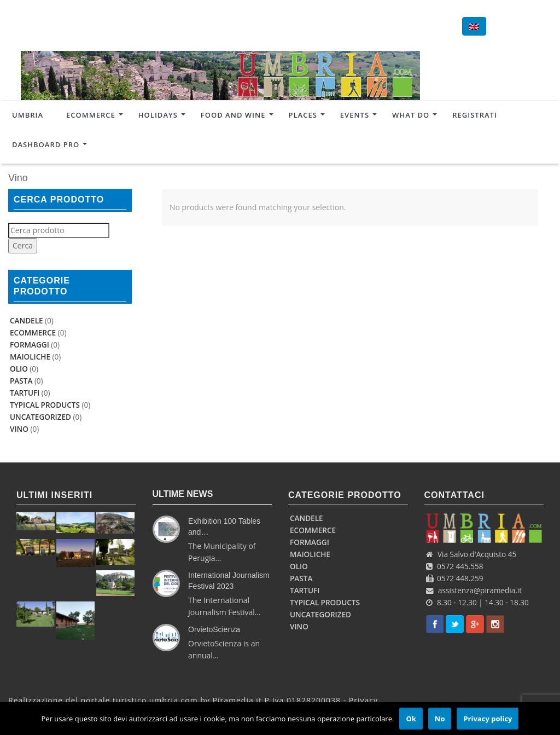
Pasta (21, 381)
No (440, 719)
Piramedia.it (237, 700)
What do (411, 114)
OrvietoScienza (214, 629)
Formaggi (30, 345)
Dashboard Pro (46, 143)
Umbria (28, 114)
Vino (19, 429)
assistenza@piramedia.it (480, 591)
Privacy (363, 700)
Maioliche (30, 357)
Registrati (475, 114)
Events (355, 114)
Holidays (158, 114)
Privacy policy (488, 719)
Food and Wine (233, 114)
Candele (27, 321)
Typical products (45, 405)
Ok (411, 719)
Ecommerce (91, 114)
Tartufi (25, 393)
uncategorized (40, 417)
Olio (19, 369)
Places (303, 114)
